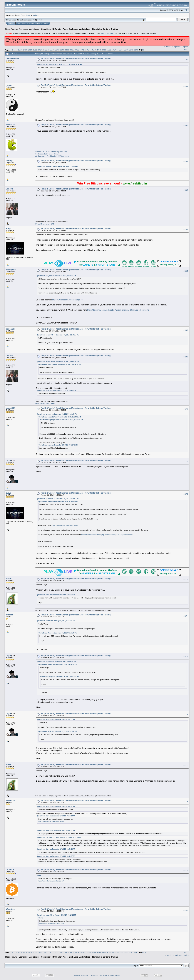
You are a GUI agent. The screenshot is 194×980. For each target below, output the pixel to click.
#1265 (186, 190)
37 (73, 50)
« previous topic (171, 47)
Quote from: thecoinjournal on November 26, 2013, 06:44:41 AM (59, 64)
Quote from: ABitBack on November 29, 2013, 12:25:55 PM (58, 167)
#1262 (186, 86)
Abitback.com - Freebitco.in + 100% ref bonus (52, 156)
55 (118, 50)
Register (39, 23)
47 (98, 50)
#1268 (186, 330)
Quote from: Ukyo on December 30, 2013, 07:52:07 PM (56, 595)
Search (25, 23)
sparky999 (11, 270)
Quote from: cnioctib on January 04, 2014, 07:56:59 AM (56, 662)
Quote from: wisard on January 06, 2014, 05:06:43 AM (56, 806)
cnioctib (10, 615)
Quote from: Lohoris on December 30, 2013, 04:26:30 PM (57, 414)
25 (44, 50)
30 (56, 50)
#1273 (186, 580)
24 (41, 50)
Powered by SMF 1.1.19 (83, 975)
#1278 (186, 802)
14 (16, 50)
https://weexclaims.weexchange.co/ (68, 300)
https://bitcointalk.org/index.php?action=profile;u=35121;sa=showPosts (118, 310)
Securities (46, 29)
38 (76, 50)
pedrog (9, 161)
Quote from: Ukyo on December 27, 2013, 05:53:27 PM (56, 856)
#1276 (186, 715)
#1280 (186, 910)
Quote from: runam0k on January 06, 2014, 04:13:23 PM (57, 915)
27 (49, 50)
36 (71, 50)
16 (21, 50)
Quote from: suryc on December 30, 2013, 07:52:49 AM (56, 276)
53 (113, 50)
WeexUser (11, 800)
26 (46, 50)
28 (51, 50)
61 (132, 50)
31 (58, 50)
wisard (9, 579)
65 (143, 50)
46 (95, 50)
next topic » (183, 47)
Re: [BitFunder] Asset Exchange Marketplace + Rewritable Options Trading (76, 58)
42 (86, 50)
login (28, 15)
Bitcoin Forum (11, 29)
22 (36, 50)
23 (39, 50)
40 (81, 50)
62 (135, 50)
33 (63, 50)
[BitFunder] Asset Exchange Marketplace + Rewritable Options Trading (85, 29)
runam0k (10, 869)
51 (108, 50)
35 (68, 50)
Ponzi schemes (108, 33)
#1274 (186, 616)
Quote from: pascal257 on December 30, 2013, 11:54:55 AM (58, 362)
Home (11, 23)
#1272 (186, 494)
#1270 (186, 409)
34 (66, 50)
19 (29, 50)
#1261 (186, 60)
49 (103, 50)
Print (186, 50)
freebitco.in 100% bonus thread (47, 154)
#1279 (186, 871)
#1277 (186, 766)
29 (53, 50)
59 (127, 50)
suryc (9, 228)
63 (137, 50)
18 (26, 50)
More (46, 23)
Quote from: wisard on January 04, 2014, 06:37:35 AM (56, 621)
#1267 (186, 271)
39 (78, 50)
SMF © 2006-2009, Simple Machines (107, 975)
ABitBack (10, 125)
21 (34, 50)
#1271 (186, 461)
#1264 (186, 162)
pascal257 (11, 329)
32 (61, 50)
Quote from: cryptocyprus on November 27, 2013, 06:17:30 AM (59, 837)
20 (31, 50)
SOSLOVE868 (12, 58)
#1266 (186, 230)
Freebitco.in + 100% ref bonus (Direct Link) (51, 152)
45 (93, 50)
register (36, 15)
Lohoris (10, 189)
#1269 (186, 357)
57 (123, 50)
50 (105, 50)
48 (100, 50)
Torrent (39, 20)
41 (83, 50)
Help (18, 23)
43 (88, 50)
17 (24, 50)
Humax (9, 85)
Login (32, 23)
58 (125, 50)
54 (115, 50)
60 (130, 50)
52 (110, 50)
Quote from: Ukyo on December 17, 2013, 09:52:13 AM (56, 816)
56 (120, 50)
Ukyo (8, 460)
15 (19, 50)
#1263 (186, 126)
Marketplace (34, 29)
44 (90, 50)
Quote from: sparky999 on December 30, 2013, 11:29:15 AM (58, 335)
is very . (45, 224)
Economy (23, 29)
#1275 (186, 657)
